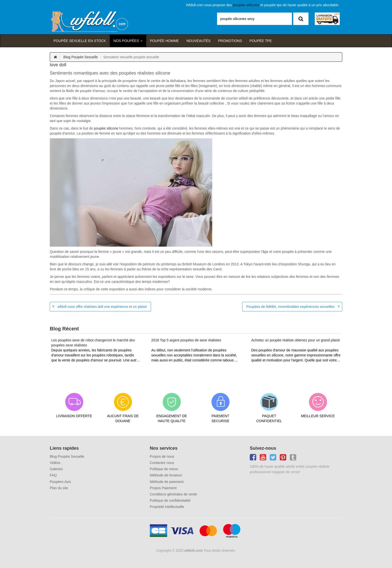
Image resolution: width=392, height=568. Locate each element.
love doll (58, 65)
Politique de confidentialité (170, 500)
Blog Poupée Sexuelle (81, 57)
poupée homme (164, 41)
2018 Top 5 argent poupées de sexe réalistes (186, 340)
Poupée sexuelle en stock (80, 41)
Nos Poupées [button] (126, 41)
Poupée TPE (261, 41)
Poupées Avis (60, 482)
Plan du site (59, 488)
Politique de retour (164, 469)
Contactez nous (162, 463)
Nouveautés (198, 41)
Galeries (56, 469)
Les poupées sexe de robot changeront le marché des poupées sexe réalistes (93, 343)
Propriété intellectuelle (167, 507)
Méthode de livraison (166, 475)
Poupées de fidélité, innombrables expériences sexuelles (290, 307)
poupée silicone (106, 128)
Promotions (230, 41)
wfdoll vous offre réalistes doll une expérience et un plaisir (102, 307)
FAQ (53, 475)
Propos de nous (162, 456)
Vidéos (55, 463)
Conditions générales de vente (173, 494)
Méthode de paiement (167, 482)
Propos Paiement (163, 488)
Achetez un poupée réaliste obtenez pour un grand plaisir (296, 340)
